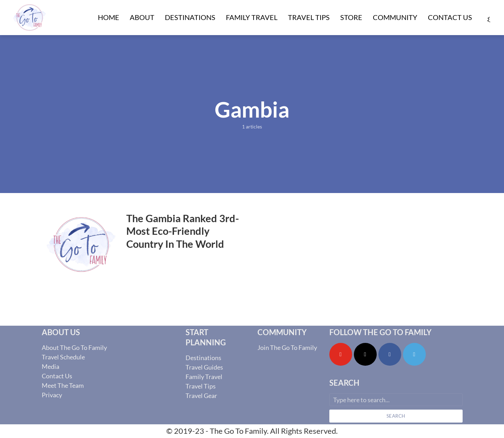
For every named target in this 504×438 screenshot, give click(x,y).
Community (395, 17)
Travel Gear (201, 396)
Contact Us (450, 17)
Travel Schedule (63, 357)
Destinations (190, 17)
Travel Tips (309, 17)
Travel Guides (204, 367)
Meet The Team (63, 385)
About (142, 17)
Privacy (52, 395)
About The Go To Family (74, 347)
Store (351, 17)
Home (109, 17)
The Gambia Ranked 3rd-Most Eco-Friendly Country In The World (183, 231)
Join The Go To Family (287, 347)
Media (51, 366)
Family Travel (252, 17)
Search (396, 416)
